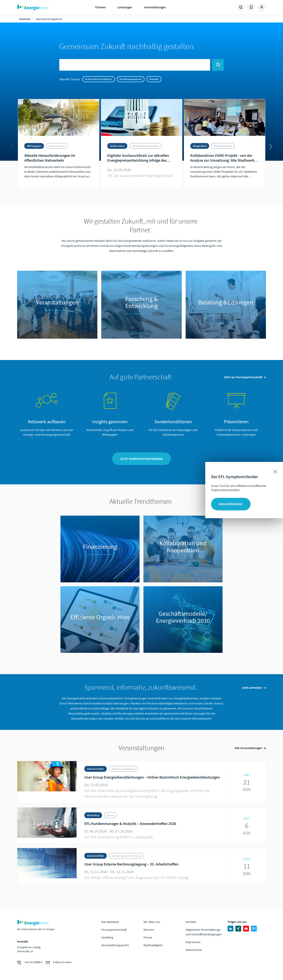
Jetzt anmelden (252, 688)
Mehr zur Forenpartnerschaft (243, 377)
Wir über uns (152, 922)
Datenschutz (194, 950)
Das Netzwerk (110, 922)
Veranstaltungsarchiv (115, 945)
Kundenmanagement (131, 79)
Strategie (154, 79)
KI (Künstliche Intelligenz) (99, 79)
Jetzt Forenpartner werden (141, 459)
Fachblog (107, 937)
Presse (148, 937)
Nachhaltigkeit (153, 945)
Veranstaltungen (155, 7)
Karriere (149, 930)
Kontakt (191, 922)
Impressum (193, 942)
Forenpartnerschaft (114, 930)
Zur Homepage (45, 7)
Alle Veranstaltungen (248, 748)
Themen (100, 7)
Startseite (25, 19)
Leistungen (125, 7)
